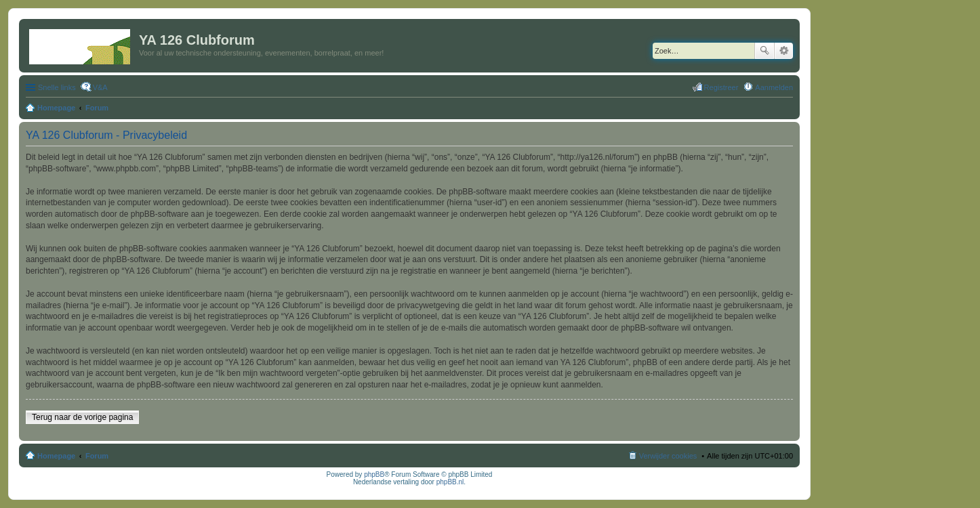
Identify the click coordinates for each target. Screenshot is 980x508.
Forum (97, 456)
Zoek (764, 51)
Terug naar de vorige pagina (82, 417)
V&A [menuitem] (100, 87)
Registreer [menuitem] (721, 87)
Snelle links (57, 87)
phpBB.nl (450, 482)
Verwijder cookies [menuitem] (668, 456)
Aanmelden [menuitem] (774, 87)
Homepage (56, 456)
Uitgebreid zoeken (784, 51)
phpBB (374, 474)
